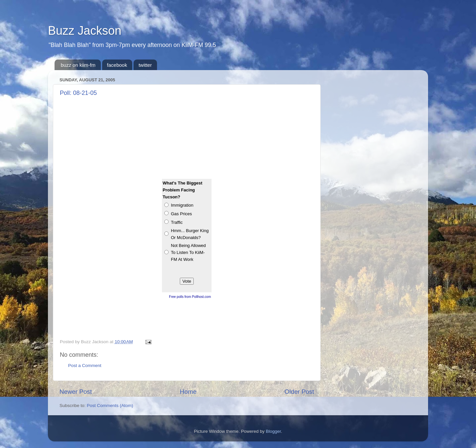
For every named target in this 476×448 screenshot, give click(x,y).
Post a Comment (85, 366)
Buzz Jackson (85, 31)
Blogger (273, 431)
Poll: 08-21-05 (78, 93)
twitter (145, 65)
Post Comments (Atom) (110, 406)
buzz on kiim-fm (78, 65)
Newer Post (76, 392)
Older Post (299, 392)
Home (188, 392)
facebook (117, 65)
